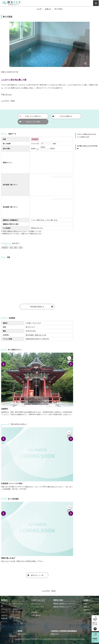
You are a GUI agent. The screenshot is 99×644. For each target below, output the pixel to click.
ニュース (16, 621)
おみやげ (4, 615)
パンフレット (18, 624)
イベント (4, 621)
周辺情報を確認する (42, 307)
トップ (39, 9)
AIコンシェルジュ (18, 605)
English (86, 604)
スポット (48, 9)
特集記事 (4, 618)
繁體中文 (87, 607)
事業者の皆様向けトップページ (64, 604)
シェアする (5, 101)
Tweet (13, 101)
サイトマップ (36, 604)
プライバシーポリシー (38, 608)
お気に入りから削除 (30, 122)
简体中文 (87, 610)
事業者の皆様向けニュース (63, 607)
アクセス (16, 615)
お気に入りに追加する (30, 116)
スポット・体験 (6, 605)
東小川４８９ (7, 94)
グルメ (3, 612)
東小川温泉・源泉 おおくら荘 (36, 335)
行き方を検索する (62, 116)
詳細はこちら (22, 634)
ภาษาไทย (87, 613)
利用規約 (34, 612)
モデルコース (6, 609)
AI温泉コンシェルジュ (17, 610)
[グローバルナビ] (96, 3)
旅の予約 (16, 618)
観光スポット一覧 (35, 575)
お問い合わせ (36, 615)
